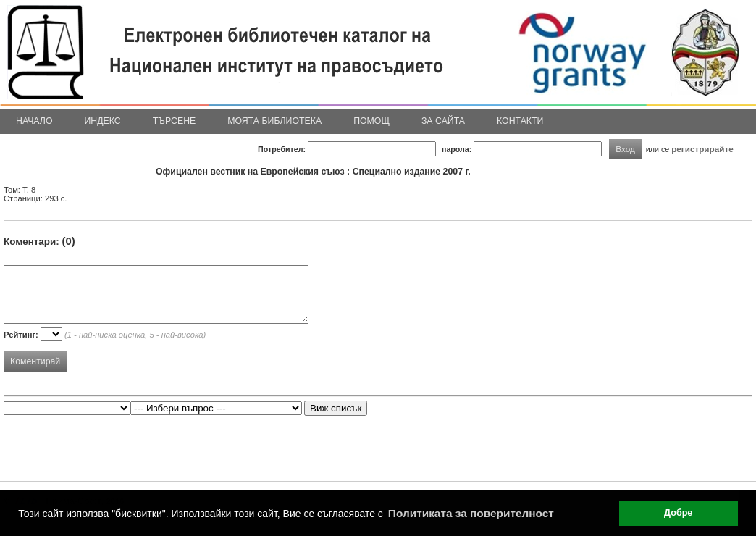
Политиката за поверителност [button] (471, 513)
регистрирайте (702, 149)
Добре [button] (678, 513)
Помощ (371, 121)
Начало (34, 121)
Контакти (520, 121)
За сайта (443, 121)
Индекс (103, 121)
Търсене (175, 121)
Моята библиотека (274, 121)
